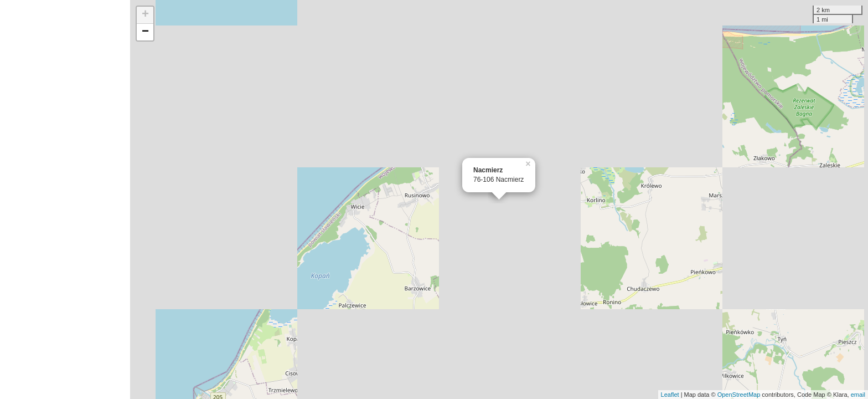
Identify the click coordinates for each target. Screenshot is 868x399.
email (858, 395)
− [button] (145, 32)
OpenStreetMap (739, 395)
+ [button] (145, 15)
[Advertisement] (65, 199)
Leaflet (670, 395)
